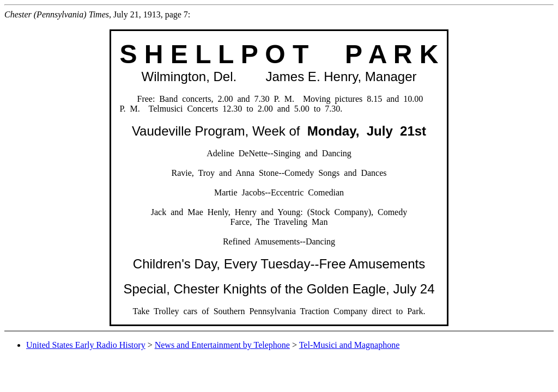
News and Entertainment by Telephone (222, 345)
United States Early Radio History (86, 345)
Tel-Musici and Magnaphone (350, 345)
